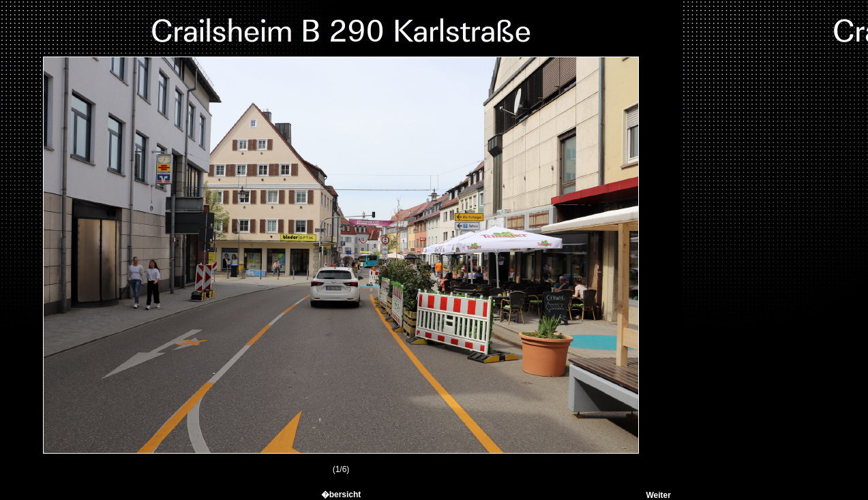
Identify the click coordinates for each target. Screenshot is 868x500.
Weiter (658, 495)
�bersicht (341, 495)
